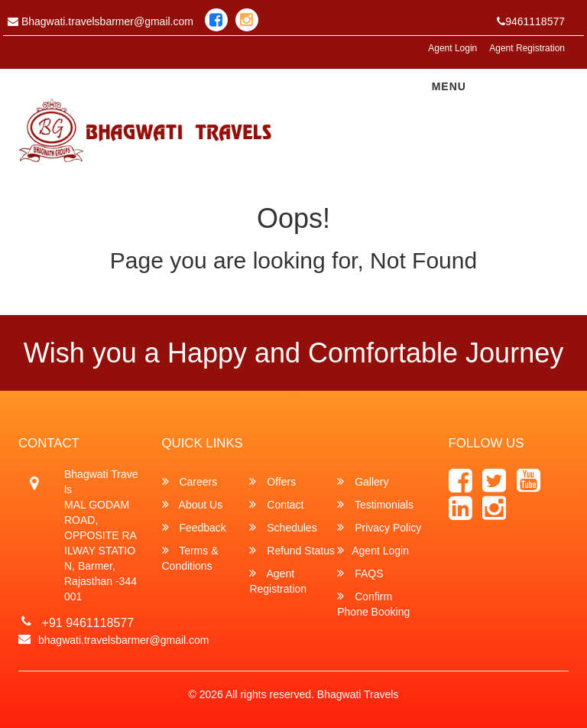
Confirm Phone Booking (373, 604)
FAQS (360, 573)
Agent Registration (527, 48)
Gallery (363, 481)
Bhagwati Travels (358, 694)
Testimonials (375, 504)
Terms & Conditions (190, 558)
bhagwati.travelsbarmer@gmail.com (124, 640)
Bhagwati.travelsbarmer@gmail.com (101, 21)
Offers (272, 481)
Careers (190, 481)
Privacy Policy (379, 527)
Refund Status (292, 550)
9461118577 (531, 21)
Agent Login (452, 48)
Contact (276, 504)
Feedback (194, 527)
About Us (193, 504)
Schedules (283, 527)
